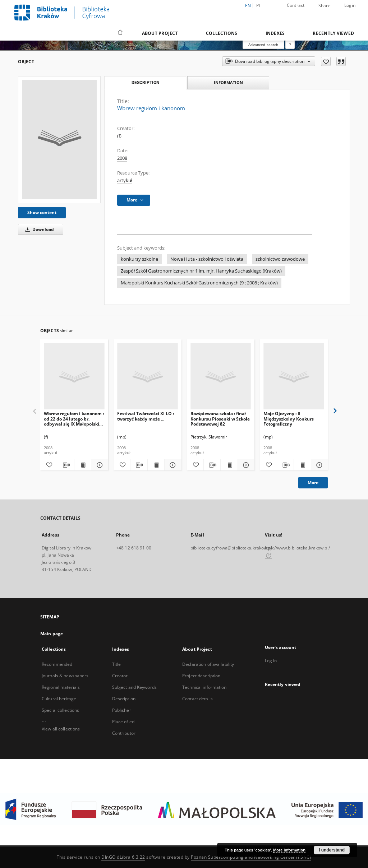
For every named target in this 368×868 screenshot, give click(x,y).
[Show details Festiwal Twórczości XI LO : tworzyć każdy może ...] (172, 465)
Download (38, 229)
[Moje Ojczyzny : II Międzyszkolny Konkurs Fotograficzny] (294, 377)
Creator (120, 676)
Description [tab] (145, 83)
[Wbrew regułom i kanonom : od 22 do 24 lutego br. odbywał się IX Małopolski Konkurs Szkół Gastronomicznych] (74, 377)
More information (289, 850)
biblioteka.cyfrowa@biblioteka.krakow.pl (231, 548)
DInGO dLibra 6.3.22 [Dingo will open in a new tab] (123, 857)
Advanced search (263, 45)
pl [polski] (259, 6)
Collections (222, 33)
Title (117, 664)
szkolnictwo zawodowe (280, 259)
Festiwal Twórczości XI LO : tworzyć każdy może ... (146, 416)
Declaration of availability (208, 664)
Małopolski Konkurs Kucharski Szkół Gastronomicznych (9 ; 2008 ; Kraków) (199, 283)
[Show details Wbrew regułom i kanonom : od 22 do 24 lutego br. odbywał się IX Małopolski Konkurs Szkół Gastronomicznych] (98, 465)
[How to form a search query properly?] (290, 45)
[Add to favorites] (326, 61)
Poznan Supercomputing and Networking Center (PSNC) (251, 857)
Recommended (57, 664)
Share (325, 6)
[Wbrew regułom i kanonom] (59, 140)
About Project (160, 33)
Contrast (296, 5)
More (313, 482)
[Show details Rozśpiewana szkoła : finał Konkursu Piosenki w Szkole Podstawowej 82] (245, 465)
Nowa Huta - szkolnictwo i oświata (207, 259)
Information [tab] (228, 82)
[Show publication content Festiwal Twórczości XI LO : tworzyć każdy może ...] (156, 465)
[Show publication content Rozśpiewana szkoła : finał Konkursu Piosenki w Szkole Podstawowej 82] (229, 465)
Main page (52, 634)
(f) (119, 136)
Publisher (122, 710)
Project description (201, 676)
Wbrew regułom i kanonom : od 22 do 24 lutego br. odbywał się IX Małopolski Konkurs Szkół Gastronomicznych (74, 419)
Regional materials (61, 687)
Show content (42, 212)
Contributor (124, 733)
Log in (271, 661)
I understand (332, 850)
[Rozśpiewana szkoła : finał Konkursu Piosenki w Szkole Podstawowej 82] (221, 377)
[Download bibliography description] (65, 465)
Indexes (275, 33)
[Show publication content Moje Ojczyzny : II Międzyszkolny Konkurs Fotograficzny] (302, 465)
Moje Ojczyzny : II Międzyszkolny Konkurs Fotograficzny (289, 419)
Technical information (204, 687)
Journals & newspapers (65, 676)
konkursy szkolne (139, 259)
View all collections (61, 729)
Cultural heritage (59, 699)
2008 (122, 158)
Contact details (197, 699)
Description (124, 699)
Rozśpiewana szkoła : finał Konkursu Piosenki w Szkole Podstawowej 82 (220, 419)
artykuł (125, 180)
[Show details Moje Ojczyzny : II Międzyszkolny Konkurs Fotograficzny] (318, 465)
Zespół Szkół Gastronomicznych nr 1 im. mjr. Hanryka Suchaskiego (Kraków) (201, 271)
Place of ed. (124, 722)
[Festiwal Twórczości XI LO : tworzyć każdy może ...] (148, 377)
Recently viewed (333, 33)
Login (350, 5)
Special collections (60, 710)
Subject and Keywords (134, 687)
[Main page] (120, 33)
